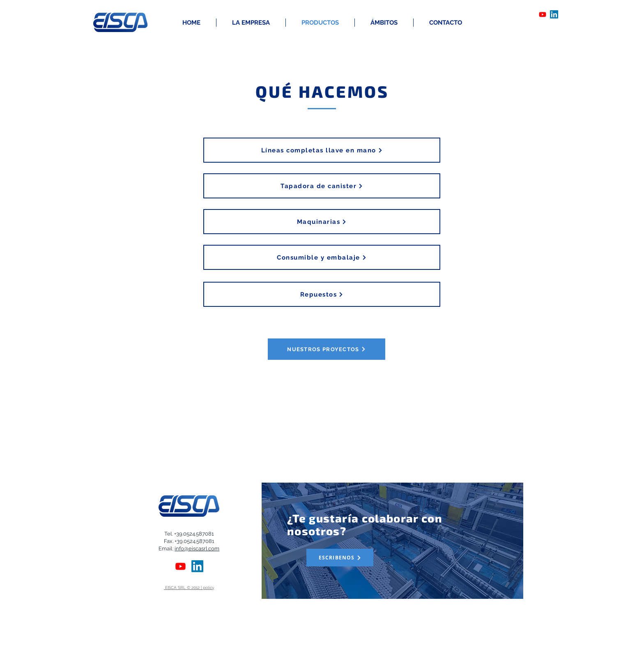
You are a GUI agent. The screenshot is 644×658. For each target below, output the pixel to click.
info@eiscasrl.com (197, 549)
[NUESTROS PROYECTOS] (327, 349)
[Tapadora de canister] (322, 186)
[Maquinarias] (322, 222)
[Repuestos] (322, 294)
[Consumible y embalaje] (322, 257)
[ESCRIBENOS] (340, 558)
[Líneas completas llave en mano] (322, 150)
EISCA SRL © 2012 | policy (189, 588)
